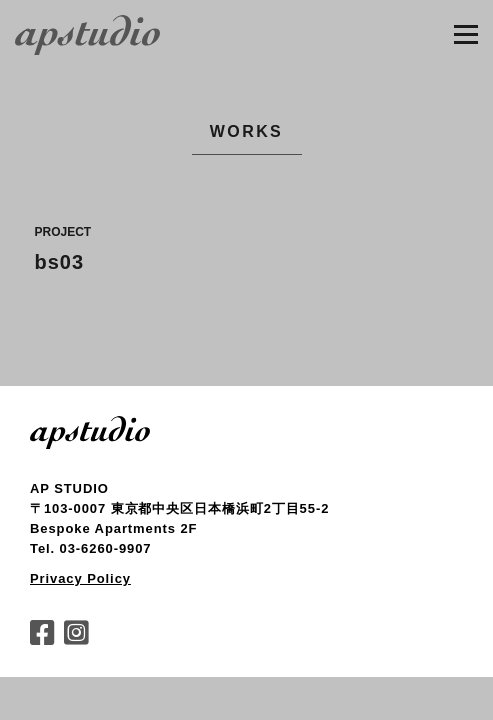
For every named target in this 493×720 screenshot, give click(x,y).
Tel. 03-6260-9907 (90, 548)
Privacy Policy (80, 578)
